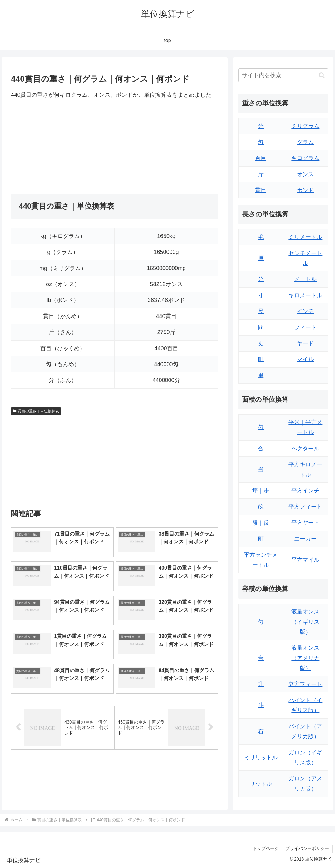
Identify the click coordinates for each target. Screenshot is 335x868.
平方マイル (305, 560)
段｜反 (261, 523)
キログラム (305, 158)
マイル (305, 359)
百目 (261, 158)
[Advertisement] (63, 147)
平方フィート (305, 507)
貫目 (261, 190)
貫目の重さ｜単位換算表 (36, 411)
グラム (305, 142)
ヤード (305, 343)
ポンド (305, 190)
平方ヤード (305, 523)
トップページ (266, 848)
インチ (305, 311)
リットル (261, 784)
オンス (305, 174)
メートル (305, 279)
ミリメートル (305, 237)
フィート (305, 327)
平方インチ (305, 491)
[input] (283, 75)
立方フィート (305, 684)
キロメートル (305, 295)
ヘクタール (305, 449)
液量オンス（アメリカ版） (305, 658)
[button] (322, 75)
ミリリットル (261, 758)
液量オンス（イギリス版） (305, 622)
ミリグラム (305, 126)
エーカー (305, 539)
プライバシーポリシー (307, 848)
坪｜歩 (261, 491)
